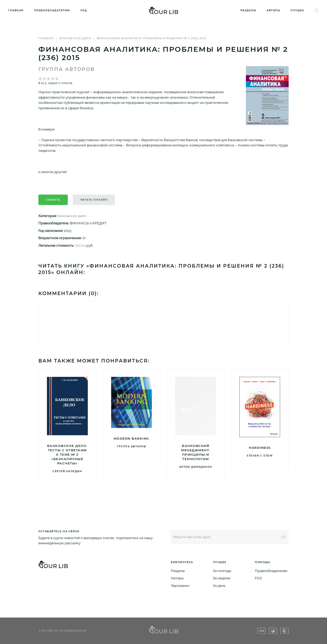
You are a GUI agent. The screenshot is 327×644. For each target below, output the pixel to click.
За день (219, 586)
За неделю (222, 578)
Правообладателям (52, 10)
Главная (16, 10)
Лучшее (297, 10)
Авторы (273, 10)
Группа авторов (67, 69)
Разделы (248, 10)
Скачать (53, 200)
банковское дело (75, 38)
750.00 (80, 245)
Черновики (180, 586)
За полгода (222, 571)
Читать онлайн (94, 200)
